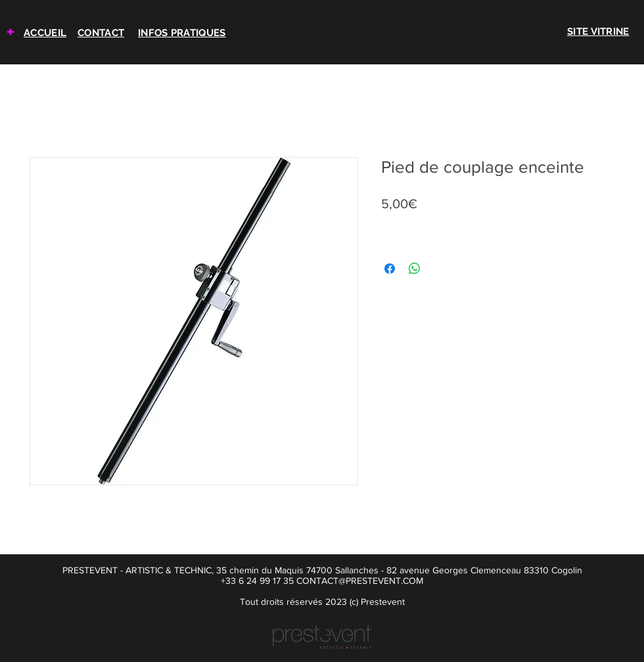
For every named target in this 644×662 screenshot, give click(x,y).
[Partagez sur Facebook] (390, 269)
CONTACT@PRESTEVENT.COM (360, 581)
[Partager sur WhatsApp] (415, 269)
